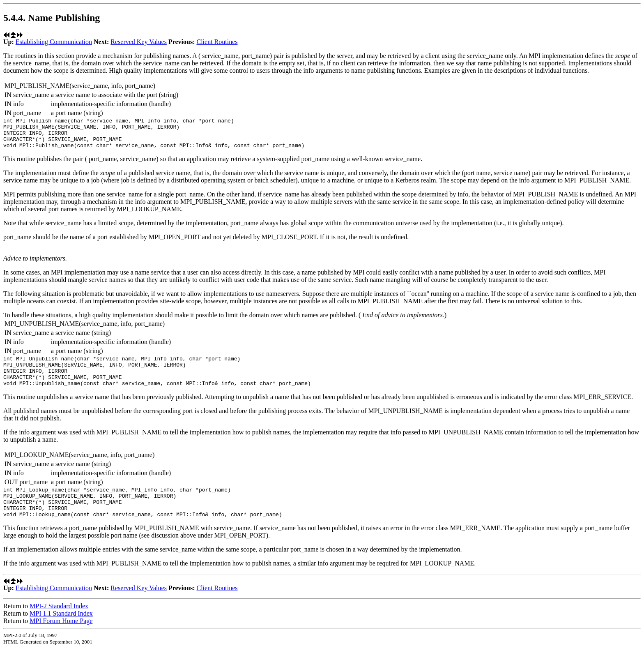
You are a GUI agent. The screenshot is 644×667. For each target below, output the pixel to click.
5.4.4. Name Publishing (52, 18)
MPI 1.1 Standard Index (61, 632)
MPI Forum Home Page (61, 639)
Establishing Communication (54, 42)
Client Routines (217, 42)
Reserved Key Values (139, 42)
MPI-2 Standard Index (59, 624)
